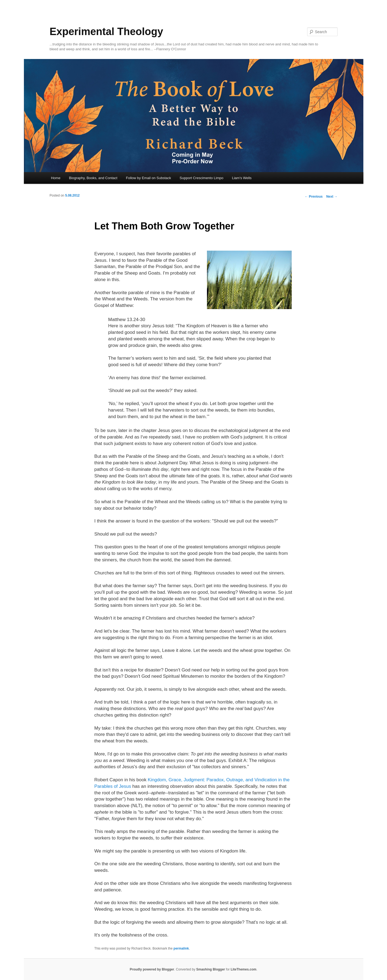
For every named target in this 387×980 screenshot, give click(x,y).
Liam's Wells (242, 178)
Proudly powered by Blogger (152, 969)
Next (332, 197)
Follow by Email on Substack (149, 178)
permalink (181, 948)
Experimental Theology (106, 32)
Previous (314, 197)
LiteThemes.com (243, 969)
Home (56, 178)
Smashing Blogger (211, 969)
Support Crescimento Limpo (201, 178)
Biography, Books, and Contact (93, 178)
